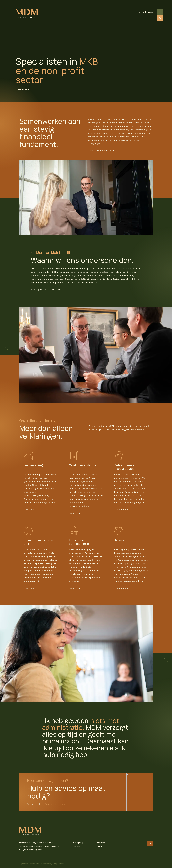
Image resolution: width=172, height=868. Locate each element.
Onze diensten (146, 12)
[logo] (27, 13)
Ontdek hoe (23, 90)
